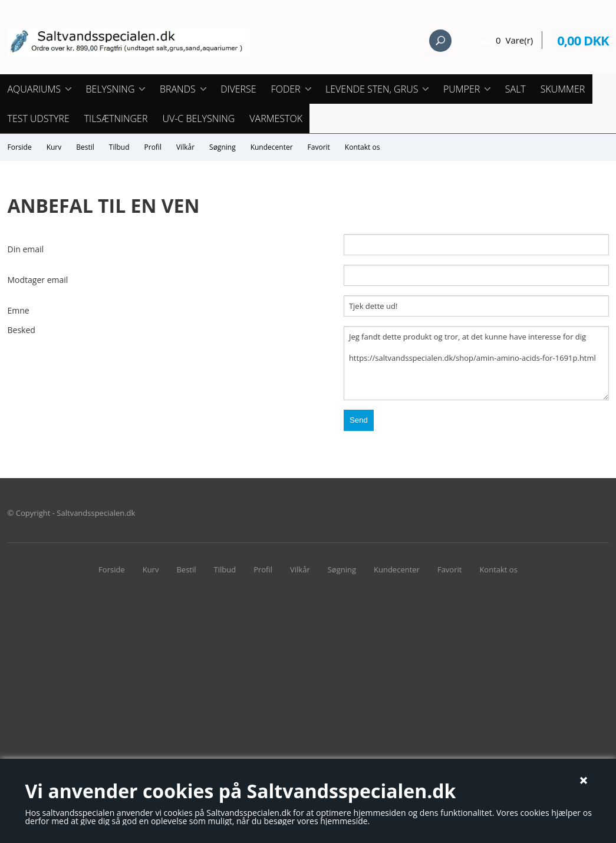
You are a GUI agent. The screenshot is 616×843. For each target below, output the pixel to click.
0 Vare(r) (514, 40)
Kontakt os (363, 147)
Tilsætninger (116, 118)
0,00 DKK (583, 40)
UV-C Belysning (198, 118)
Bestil (85, 147)
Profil (153, 147)
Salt (515, 89)
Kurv (54, 147)
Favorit (319, 147)
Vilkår (185, 147)
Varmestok (276, 118)
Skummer (563, 89)
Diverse (238, 89)
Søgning (223, 147)
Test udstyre (39, 118)
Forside (20, 147)
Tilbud (119, 147)
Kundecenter (272, 147)
